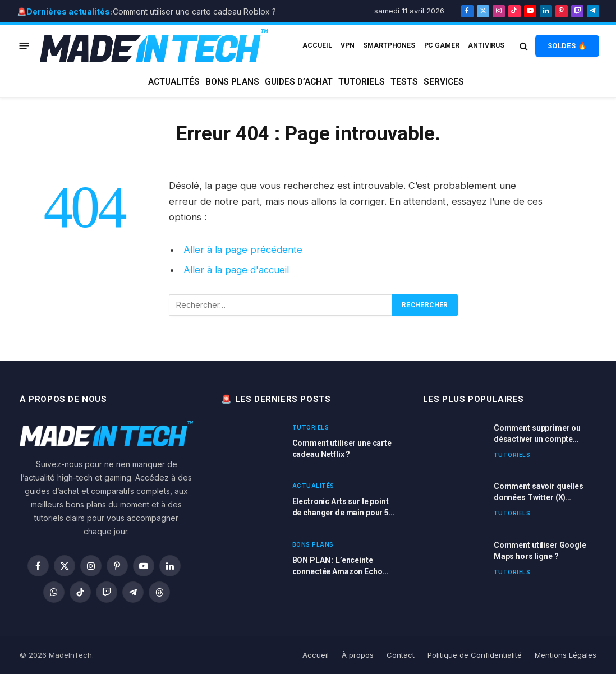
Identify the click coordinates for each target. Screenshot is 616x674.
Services (444, 82)
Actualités (174, 82)
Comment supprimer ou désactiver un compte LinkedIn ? (537, 434)
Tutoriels (362, 82)
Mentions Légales (566, 655)
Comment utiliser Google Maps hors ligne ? (540, 551)
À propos (358, 655)
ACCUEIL (317, 45)
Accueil (316, 655)
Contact (401, 655)
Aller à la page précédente (243, 250)
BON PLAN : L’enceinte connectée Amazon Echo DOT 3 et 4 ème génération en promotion (341, 566)
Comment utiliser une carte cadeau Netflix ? (342, 449)
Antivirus (486, 45)
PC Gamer (442, 45)
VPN (348, 45)
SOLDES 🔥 (567, 46)
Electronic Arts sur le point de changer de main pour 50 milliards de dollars (343, 507)
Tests (404, 82)
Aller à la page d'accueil (236, 270)
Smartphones (389, 45)
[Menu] (24, 46)
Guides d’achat (299, 82)
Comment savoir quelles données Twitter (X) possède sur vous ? (539, 492)
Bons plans (232, 82)
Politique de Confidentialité (475, 655)
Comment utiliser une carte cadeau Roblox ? (194, 11)
